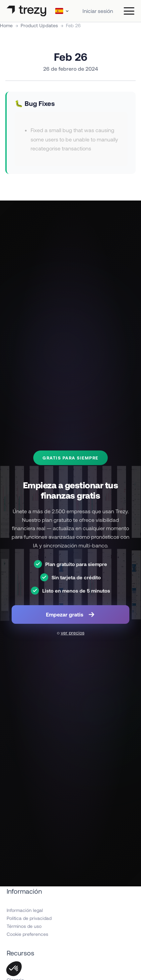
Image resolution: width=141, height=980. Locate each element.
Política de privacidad (29, 918)
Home (6, 25)
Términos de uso (24, 926)
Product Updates (39, 25)
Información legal (25, 910)
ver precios (73, 633)
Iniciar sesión (98, 11)
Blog (11, 972)
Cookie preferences (27, 934)
